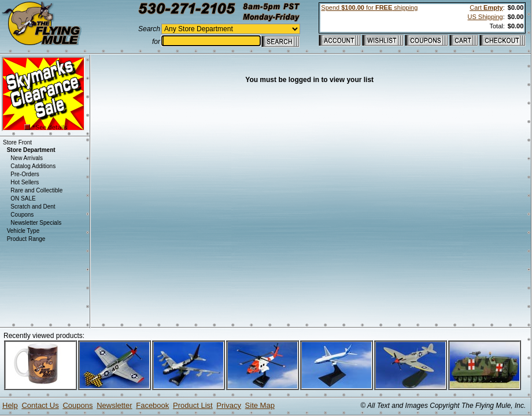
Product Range (26, 239)
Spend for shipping (369, 8)
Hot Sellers (25, 182)
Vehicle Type (23, 231)
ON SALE (23, 198)
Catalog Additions (33, 166)
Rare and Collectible (36, 190)
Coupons (22, 215)
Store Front (17, 142)
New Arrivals (27, 158)
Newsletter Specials (36, 223)
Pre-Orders (25, 174)
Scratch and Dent (33, 207)
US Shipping (485, 17)
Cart (486, 8)
